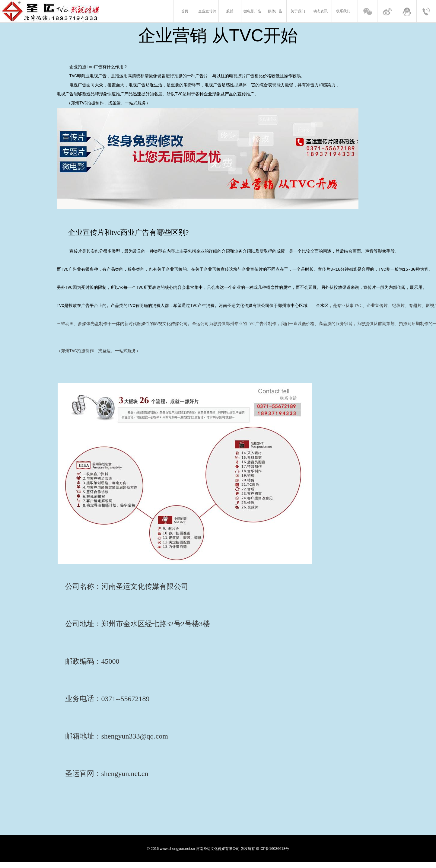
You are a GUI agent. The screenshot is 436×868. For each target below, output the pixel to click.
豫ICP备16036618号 (272, 854)
